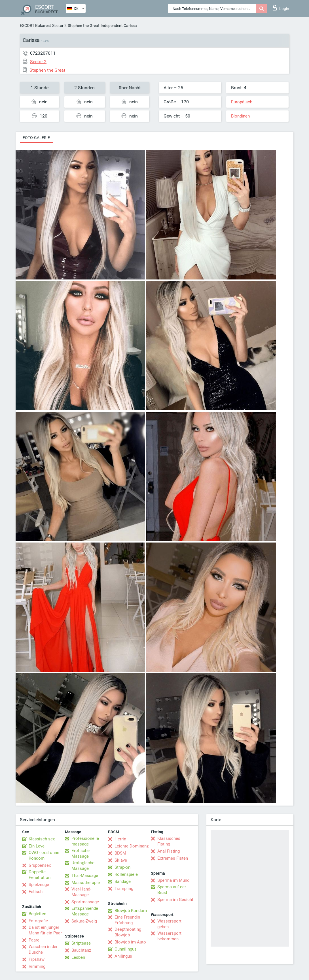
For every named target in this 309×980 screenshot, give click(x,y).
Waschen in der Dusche (43, 949)
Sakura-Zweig (84, 921)
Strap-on (122, 867)
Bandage (123, 881)
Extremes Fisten (173, 858)
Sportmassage (85, 902)
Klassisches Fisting (169, 841)
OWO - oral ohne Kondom (44, 855)
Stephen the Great (84, 25)
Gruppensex (40, 865)
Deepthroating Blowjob (128, 932)
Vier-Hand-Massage (81, 892)
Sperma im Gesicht (175, 900)
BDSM (120, 853)
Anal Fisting (169, 851)
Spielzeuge (39, 885)
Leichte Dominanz (132, 846)
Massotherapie (86, 883)
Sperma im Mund (173, 880)
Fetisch (36, 892)
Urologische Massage (83, 866)
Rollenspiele (126, 874)
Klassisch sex (42, 839)
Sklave (121, 860)
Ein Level (37, 846)
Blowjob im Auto (130, 942)
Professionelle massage (85, 841)
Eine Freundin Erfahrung (127, 920)
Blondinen (240, 116)
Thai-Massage (85, 876)
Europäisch (242, 102)
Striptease (81, 943)
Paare (34, 940)
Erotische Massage (81, 853)
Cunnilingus (126, 949)
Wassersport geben (169, 924)
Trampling (124, 889)
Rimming (37, 966)
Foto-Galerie (36, 138)
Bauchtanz (81, 950)
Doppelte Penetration (40, 875)
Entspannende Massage (85, 911)
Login (281, 8)
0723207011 (43, 53)
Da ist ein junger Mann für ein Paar (45, 930)
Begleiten (37, 914)
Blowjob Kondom (131, 911)
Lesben (78, 957)
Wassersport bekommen (169, 936)
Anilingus (123, 956)
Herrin (120, 839)
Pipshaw (37, 959)
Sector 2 (59, 25)
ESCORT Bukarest (35, 25)
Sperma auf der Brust (172, 890)
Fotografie (38, 921)
